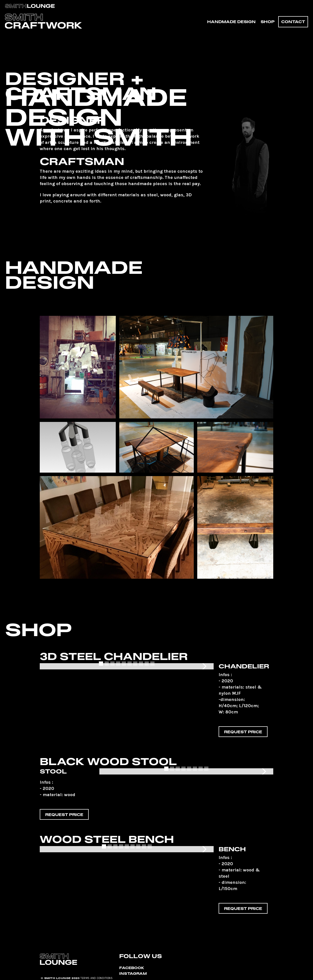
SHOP (268, 22)
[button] (204, 666)
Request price (243, 732)
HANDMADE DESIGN (231, 22)
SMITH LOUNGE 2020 (62, 978)
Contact (293, 22)
